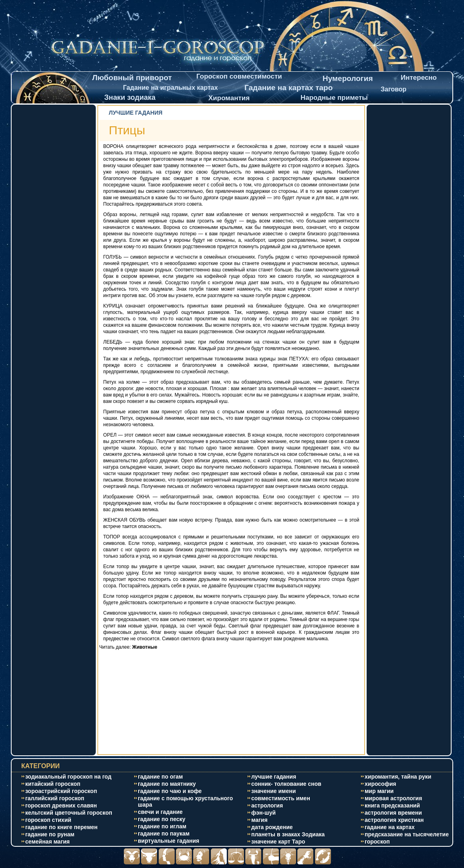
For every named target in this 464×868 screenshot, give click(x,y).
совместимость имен (281, 798)
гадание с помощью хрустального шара (185, 801)
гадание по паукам (164, 834)
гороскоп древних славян (61, 805)
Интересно (419, 78)
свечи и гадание (160, 812)
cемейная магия (47, 842)
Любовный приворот (132, 78)
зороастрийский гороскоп (61, 791)
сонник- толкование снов (286, 784)
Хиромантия (229, 98)
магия (259, 820)
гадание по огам (160, 777)
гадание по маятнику (167, 784)
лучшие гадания (274, 777)
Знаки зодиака (130, 97)
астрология (267, 805)
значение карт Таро (278, 842)
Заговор (393, 89)
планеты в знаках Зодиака (288, 834)
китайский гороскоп (53, 784)
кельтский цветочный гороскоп (69, 813)
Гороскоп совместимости (239, 76)
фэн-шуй (263, 813)
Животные (145, 647)
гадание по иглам (162, 826)
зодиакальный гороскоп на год (68, 777)
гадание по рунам (50, 834)
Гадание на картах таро (288, 88)
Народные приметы (334, 98)
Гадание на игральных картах (170, 88)
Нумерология (348, 78)
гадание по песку (162, 819)
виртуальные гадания (168, 841)
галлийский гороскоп (55, 798)
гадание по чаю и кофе (170, 791)
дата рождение (272, 827)
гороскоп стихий (48, 820)
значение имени (273, 791)
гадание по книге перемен (62, 827)
